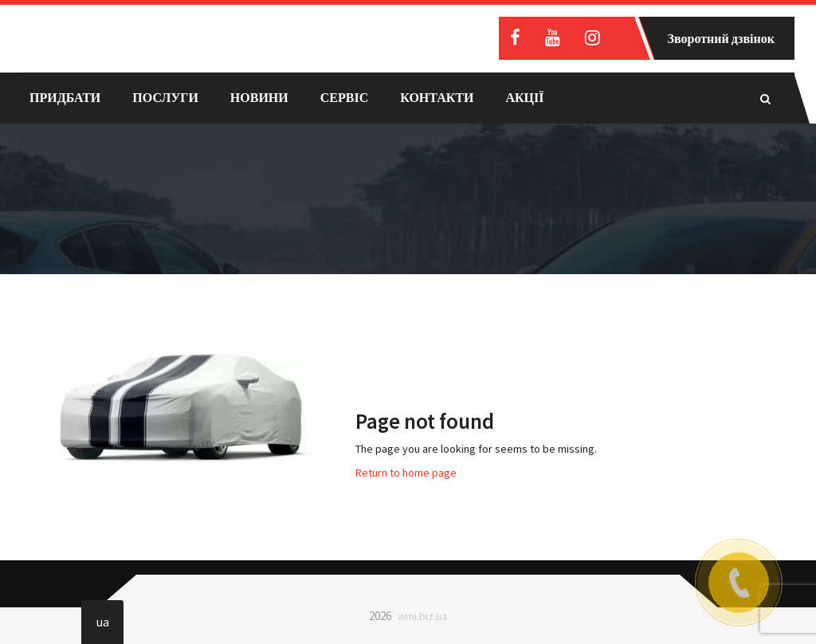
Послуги (165, 97)
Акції (524, 97)
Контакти (437, 97)
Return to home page (406, 473)
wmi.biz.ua (422, 616)
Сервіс (344, 97)
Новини (259, 97)
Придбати (65, 97)
